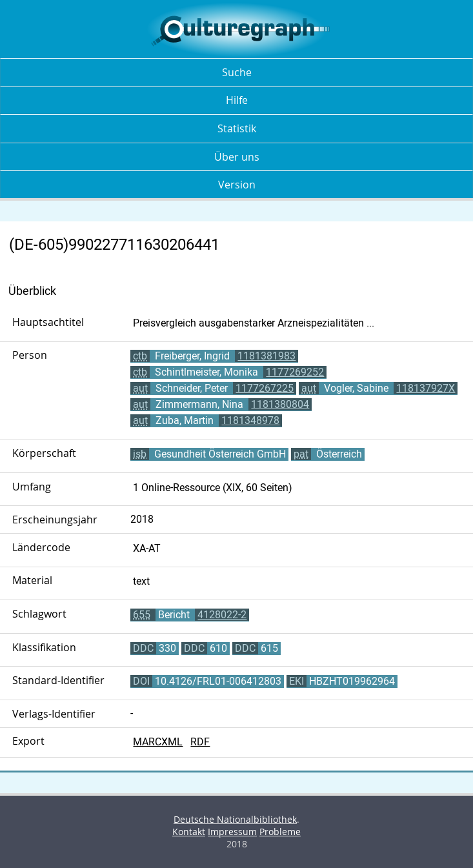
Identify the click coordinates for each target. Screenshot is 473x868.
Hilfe (237, 100)
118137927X (426, 388)
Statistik (237, 128)
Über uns (237, 157)
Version (237, 185)
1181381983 (267, 356)
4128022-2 (222, 615)
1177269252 (295, 372)
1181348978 (250, 420)
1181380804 (280, 404)
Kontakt (189, 832)
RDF (200, 742)
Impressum (232, 832)
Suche (237, 72)
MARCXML (158, 742)
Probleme (280, 832)
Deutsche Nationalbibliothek (235, 819)
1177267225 (265, 388)
